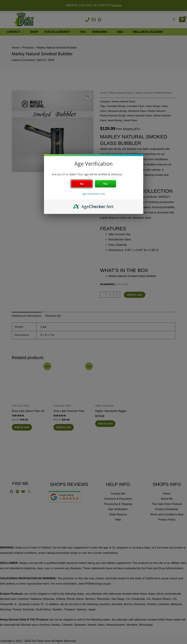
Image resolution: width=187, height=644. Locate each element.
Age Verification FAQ (94, 194)
